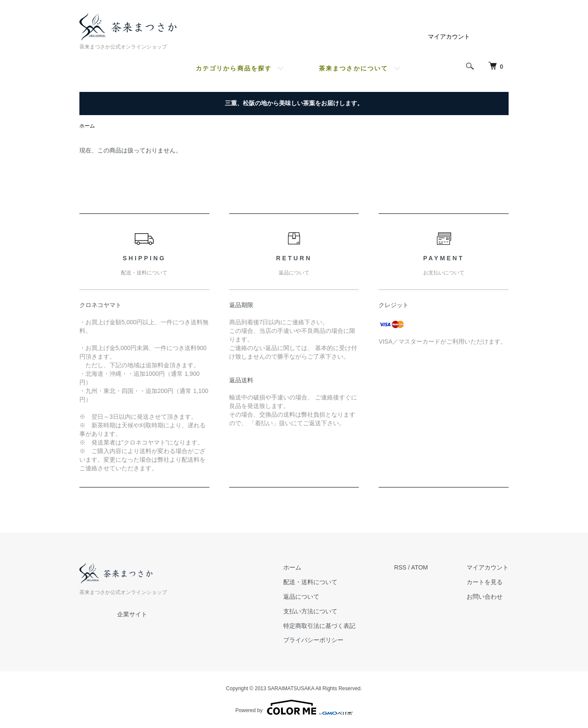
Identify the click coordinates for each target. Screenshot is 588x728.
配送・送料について (310, 582)
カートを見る (485, 582)
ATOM (420, 567)
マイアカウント (449, 37)
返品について (301, 597)
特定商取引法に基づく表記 (319, 626)
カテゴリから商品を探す (234, 68)
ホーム (87, 126)
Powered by (294, 707)
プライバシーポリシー (313, 640)
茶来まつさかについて (353, 68)
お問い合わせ (485, 597)
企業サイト (132, 614)
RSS (400, 567)
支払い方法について (310, 611)
